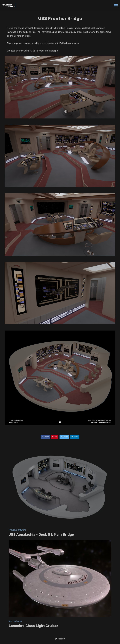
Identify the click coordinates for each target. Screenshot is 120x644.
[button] (60, 639)
